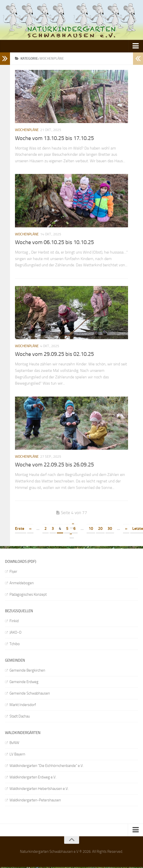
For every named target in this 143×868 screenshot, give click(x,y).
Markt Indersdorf (23, 705)
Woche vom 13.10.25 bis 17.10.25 (54, 138)
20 (100, 528)
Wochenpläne (27, 130)
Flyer (13, 572)
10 (91, 528)
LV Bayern (17, 754)
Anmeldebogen (22, 583)
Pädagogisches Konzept (28, 594)
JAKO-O (15, 632)
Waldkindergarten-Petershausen (35, 800)
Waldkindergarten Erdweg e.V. (33, 777)
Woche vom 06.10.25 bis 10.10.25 (54, 242)
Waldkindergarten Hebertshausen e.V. (39, 789)
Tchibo (15, 644)
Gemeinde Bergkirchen (27, 670)
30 (110, 528)
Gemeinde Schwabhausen (30, 693)
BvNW (14, 743)
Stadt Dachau (20, 716)
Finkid (14, 621)
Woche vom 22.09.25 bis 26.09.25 (54, 465)
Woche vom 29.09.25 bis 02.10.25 (54, 354)
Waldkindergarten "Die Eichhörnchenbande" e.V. (47, 766)
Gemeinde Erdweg (24, 682)
